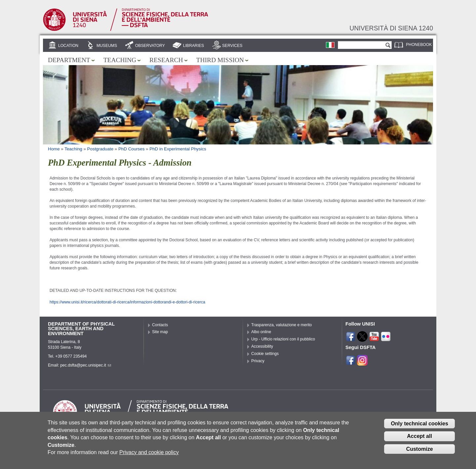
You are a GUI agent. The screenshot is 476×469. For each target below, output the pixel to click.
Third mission (220, 60)
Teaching (120, 60)
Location (68, 46)
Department (69, 60)
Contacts (160, 325)
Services (232, 46)
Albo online (261, 332)
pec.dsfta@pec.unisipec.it (86, 365)
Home (54, 149)
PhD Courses (131, 149)
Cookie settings (265, 354)
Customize (420, 454)
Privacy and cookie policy (149, 458)
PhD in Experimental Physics (178, 149)
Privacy (258, 361)
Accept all (419, 441)
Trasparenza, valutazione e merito (281, 325)
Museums (107, 46)
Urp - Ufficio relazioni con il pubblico (283, 339)
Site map (160, 332)
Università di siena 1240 (391, 28)
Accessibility (262, 346)
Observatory (150, 46)
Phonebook (419, 45)
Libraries (194, 46)
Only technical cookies (419, 429)
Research (166, 60)
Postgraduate (100, 149)
